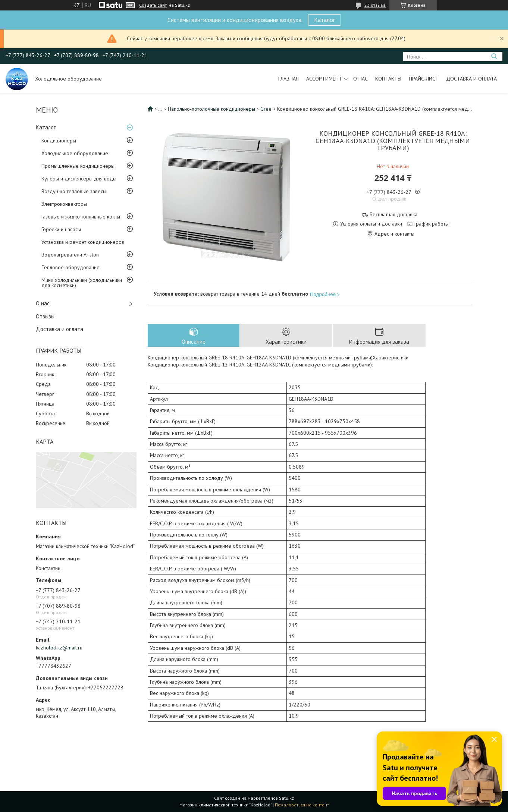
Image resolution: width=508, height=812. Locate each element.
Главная (289, 79)
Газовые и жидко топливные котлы (81, 217)
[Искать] (494, 56)
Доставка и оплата (471, 79)
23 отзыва (375, 5)
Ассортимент (324, 79)
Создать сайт (153, 5)
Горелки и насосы (61, 229)
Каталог (324, 20)
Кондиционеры (59, 141)
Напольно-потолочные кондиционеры (211, 109)
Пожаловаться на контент (302, 805)
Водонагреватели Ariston (70, 255)
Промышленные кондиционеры (78, 166)
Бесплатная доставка (393, 215)
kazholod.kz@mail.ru (59, 648)
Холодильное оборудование (75, 153)
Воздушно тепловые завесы (74, 191)
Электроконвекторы (64, 204)
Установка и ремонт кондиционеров (83, 242)
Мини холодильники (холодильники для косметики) (82, 283)
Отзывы (45, 316)
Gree (266, 109)
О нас (360, 79)
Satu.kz (286, 798)
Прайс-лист (424, 79)
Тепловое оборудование (70, 267)
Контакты (388, 79)
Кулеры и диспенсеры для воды (79, 179)
